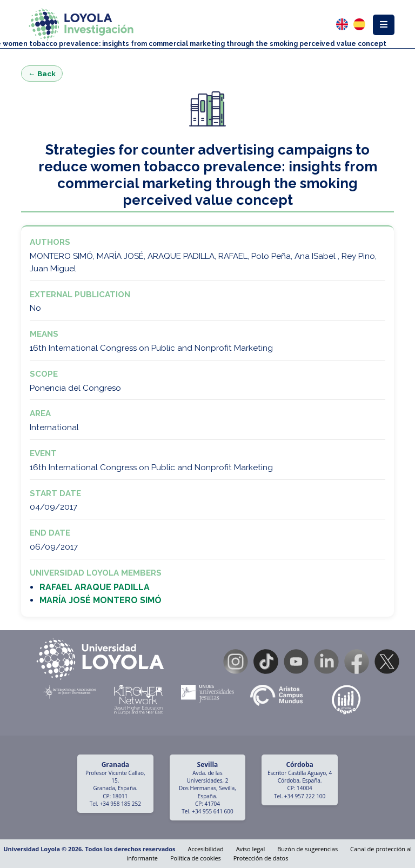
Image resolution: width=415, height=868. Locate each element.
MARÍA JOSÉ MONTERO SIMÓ (101, 600)
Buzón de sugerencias (307, 849)
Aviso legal (251, 849)
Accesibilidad (205, 849)
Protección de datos (261, 858)
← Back (42, 74)
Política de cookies (196, 858)
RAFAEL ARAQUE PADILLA (95, 587)
